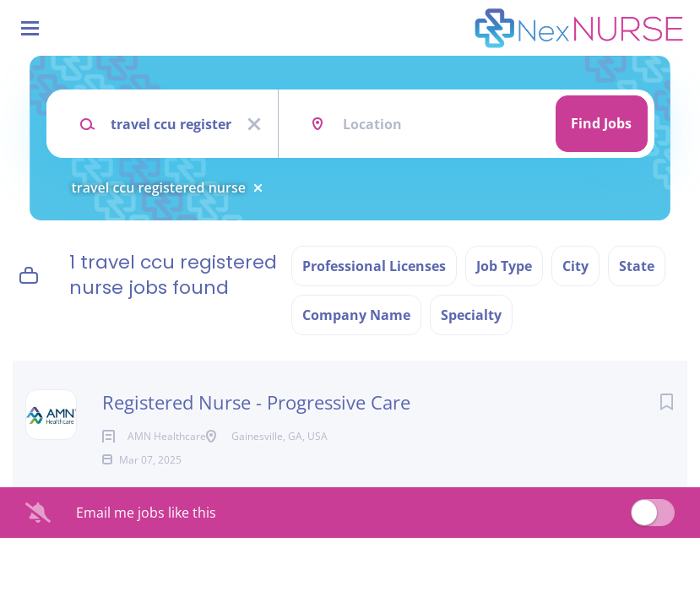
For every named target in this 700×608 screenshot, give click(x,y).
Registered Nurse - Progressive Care (256, 402)
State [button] (637, 266)
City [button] (575, 266)
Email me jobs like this (146, 540)
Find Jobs (601, 123)
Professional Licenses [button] (374, 266)
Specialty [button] (471, 315)
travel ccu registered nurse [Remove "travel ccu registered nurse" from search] (159, 187)
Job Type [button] (504, 266)
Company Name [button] (356, 315)
